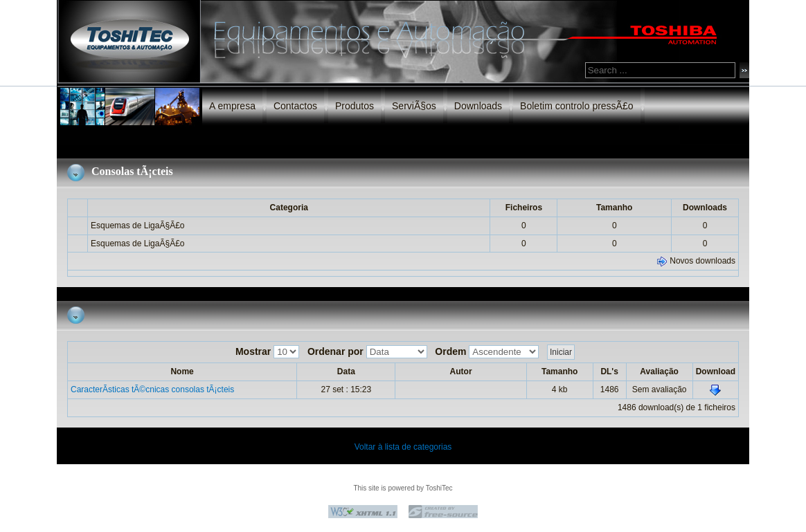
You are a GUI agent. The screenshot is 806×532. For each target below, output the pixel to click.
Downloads (478, 106)
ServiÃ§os (414, 106)
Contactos (295, 106)
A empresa (232, 106)
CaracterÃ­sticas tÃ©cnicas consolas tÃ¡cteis (152, 389)
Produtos (355, 106)
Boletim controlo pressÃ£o (576, 106)
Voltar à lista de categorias (403, 447)
